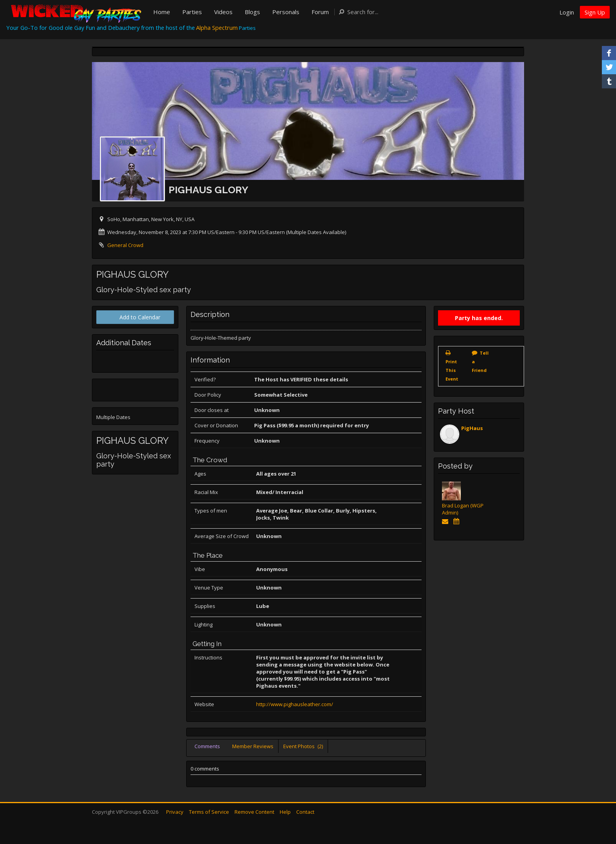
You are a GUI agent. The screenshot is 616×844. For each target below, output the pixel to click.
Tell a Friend (480, 362)
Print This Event (452, 370)
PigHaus (472, 428)
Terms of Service (209, 812)
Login (567, 12)
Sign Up (595, 12)
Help (285, 812)
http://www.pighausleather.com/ (295, 704)
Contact (305, 812)
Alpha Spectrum (217, 27)
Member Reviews (253, 746)
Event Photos (303, 746)
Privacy (175, 812)
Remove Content (254, 812)
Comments (207, 746)
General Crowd (125, 245)
